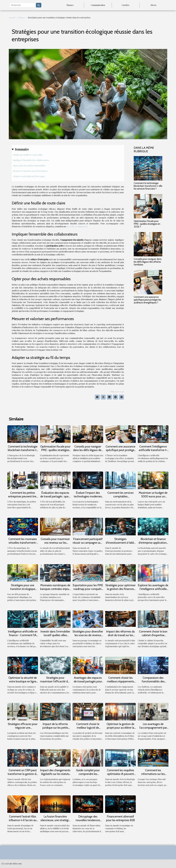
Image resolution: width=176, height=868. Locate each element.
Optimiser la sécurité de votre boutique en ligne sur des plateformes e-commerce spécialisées (23, 683)
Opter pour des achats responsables (29, 166)
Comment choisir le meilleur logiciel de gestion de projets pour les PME (88, 729)
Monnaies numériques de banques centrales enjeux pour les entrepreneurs (55, 589)
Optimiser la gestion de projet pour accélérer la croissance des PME (120, 728)
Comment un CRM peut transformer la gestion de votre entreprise (23, 774)
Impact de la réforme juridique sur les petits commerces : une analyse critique (55, 729)
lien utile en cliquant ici (77, 226)
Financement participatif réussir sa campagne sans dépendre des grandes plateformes (88, 544)
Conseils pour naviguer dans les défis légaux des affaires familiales (148, 262)
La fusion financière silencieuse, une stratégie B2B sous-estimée (55, 820)
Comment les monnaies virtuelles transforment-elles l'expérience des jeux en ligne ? (23, 544)
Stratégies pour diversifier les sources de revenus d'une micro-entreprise (88, 635)
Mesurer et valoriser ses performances (30, 171)
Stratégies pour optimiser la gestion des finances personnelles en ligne (120, 589)
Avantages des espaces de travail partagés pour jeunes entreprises (88, 681)
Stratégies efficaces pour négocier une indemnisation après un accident (23, 729)
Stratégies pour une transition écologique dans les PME (23, 589)
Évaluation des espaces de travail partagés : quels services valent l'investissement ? (55, 498)
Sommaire (22, 149)
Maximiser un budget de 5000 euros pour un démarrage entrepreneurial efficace (153, 498)
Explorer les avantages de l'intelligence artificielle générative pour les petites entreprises (153, 591)
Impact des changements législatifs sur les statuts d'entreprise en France (55, 774)
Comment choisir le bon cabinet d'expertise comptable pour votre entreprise (153, 637)
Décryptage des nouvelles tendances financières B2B (88, 820)
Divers (153, 5)
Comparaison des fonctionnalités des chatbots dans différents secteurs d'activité (153, 683)
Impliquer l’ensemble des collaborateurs (31, 160)
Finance (70, 5)
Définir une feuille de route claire (28, 155)
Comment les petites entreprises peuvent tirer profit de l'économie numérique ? (23, 498)
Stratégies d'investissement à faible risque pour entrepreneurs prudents (121, 544)
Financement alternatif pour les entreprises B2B (120, 818)
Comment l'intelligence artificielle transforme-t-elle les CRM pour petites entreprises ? (153, 452)
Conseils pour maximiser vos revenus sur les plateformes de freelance (55, 543)
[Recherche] (22, 5)
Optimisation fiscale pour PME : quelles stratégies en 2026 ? (147, 224)
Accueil (12, 18)
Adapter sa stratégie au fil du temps (29, 176)
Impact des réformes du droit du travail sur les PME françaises (121, 635)
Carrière (126, 5)
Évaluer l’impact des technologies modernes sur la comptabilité (88, 496)
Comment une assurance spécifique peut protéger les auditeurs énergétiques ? (147, 300)
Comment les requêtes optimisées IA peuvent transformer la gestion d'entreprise (121, 776)
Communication (98, 5)
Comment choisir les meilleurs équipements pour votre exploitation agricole (120, 683)
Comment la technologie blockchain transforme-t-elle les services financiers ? (148, 186)
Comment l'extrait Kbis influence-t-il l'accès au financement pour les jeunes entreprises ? (23, 822)
